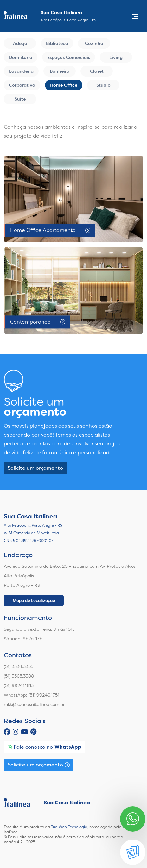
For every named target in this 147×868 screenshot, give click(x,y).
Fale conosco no (45, 747)
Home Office (64, 85)
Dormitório (21, 57)
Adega (20, 43)
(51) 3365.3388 (19, 676)
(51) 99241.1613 (19, 685)
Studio (103, 85)
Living (116, 57)
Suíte (20, 99)
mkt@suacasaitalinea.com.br (34, 704)
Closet (97, 71)
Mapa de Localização (34, 601)
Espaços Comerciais (69, 57)
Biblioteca (57, 43)
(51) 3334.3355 (19, 666)
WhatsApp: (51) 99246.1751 (32, 695)
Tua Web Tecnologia (69, 827)
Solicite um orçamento (35, 468)
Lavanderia (21, 71)
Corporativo (22, 85)
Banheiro (60, 71)
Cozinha (94, 43)
